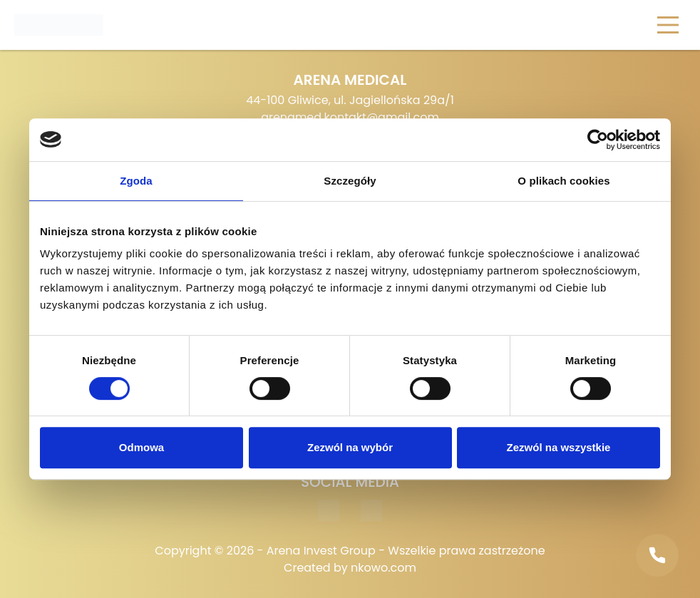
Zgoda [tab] (136, 181)
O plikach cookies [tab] (563, 181)
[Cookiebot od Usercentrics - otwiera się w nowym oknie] (598, 140)
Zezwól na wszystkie (559, 447)
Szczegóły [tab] (350, 181)
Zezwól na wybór (350, 447)
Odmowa (141, 447)
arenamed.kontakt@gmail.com (350, 117)
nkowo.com (384, 568)
